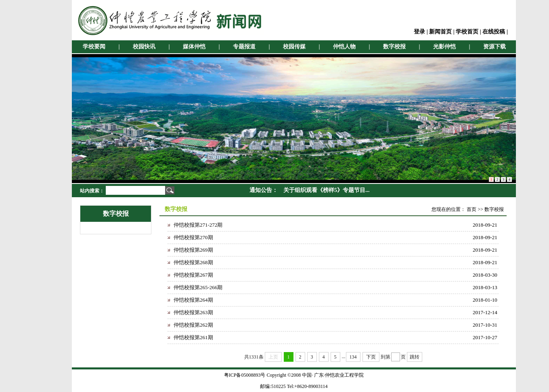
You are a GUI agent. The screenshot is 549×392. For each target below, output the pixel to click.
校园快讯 (144, 47)
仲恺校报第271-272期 (198, 225)
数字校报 (394, 47)
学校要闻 (94, 47)
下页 (371, 357)
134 (353, 357)
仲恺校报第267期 (193, 275)
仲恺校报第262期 (193, 325)
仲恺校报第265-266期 (198, 287)
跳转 (415, 357)
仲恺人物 (344, 47)
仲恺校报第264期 (193, 300)
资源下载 (495, 47)
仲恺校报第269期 (193, 250)
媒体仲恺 (194, 47)
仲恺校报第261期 (193, 337)
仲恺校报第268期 (193, 262)
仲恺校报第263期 (193, 312)
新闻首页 (440, 32)
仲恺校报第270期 (193, 237)
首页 (471, 209)
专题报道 (244, 47)
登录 (419, 32)
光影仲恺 (444, 47)
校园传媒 (294, 47)
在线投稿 (494, 32)
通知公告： (264, 190)
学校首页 (467, 32)
